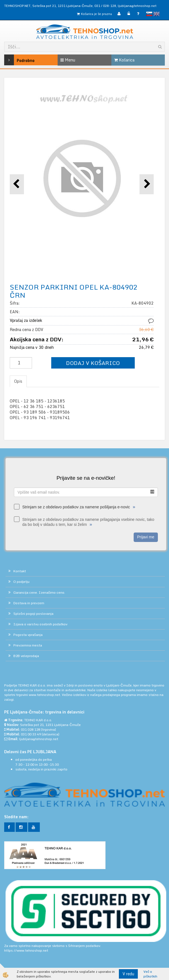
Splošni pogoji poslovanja (33, 614)
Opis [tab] (18, 381)
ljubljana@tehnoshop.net (137, 6)
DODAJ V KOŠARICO (93, 363)
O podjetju (21, 582)
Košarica (124, 60)
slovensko (149, 14)
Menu (68, 60)
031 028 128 (30, 729)
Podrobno (15, 60)
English (156, 14)
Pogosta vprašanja (28, 635)
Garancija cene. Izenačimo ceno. (39, 592)
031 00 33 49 (31, 734)
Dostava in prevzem (29, 603)
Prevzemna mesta (28, 645)
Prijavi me (146, 537)
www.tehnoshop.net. (45, 695)
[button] (147, 184)
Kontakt (20, 571)
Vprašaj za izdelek (26, 320)
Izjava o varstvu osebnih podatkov (40, 624)
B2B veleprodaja (26, 656)
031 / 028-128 (105, 6)
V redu (128, 974)
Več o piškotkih (150, 974)
